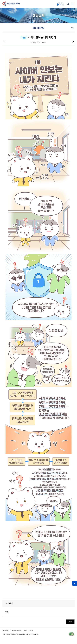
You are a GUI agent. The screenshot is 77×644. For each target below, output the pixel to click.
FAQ (31, 631)
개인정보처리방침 (16, 631)
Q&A (26, 631)
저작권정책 (5, 631)
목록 (70, 622)
